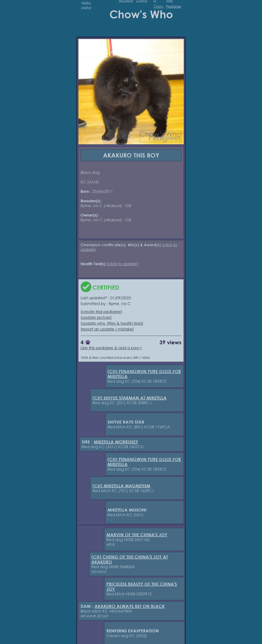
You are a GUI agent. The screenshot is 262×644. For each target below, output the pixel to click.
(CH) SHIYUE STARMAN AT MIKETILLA (129, 398)
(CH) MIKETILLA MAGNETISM (121, 486)
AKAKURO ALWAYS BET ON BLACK (130, 606)
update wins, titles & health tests (112, 323)
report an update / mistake (107, 329)
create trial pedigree (101, 312)
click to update (122, 264)
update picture (96, 317)
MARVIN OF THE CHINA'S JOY (137, 535)
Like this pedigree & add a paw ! (111, 348)
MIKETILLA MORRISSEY (116, 442)
